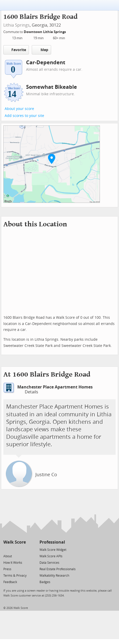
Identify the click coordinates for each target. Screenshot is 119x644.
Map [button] (41, 50)
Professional (52, 542)
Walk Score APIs (51, 556)
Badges (45, 582)
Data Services (49, 563)
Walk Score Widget (53, 550)
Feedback (10, 582)
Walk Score (15, 542)
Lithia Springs (17, 25)
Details (28, 392)
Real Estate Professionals (58, 569)
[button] (52, 159)
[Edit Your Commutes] (69, 31)
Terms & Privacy (15, 576)
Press (7, 569)
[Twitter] (6, 549)
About (8, 556)
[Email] (22, 549)
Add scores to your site (24, 116)
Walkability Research (54, 576)
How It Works (13, 563)
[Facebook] (14, 549)
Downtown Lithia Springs (45, 32)
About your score (19, 109)
